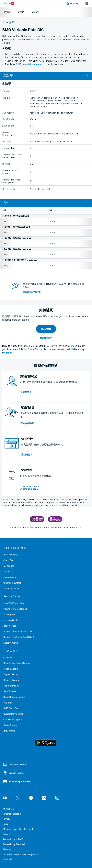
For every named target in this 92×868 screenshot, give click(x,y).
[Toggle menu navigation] (87, 3)
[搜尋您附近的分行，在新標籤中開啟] (27, 455)
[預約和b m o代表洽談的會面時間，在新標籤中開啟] (28, 423)
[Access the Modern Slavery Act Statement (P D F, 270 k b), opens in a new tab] (46, 829)
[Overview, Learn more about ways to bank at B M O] (46, 658)
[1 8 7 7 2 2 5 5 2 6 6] (35, 488)
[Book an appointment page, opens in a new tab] (46, 338)
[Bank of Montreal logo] (9, 3)
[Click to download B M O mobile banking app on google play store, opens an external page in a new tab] (46, 743)
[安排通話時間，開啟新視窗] (26, 392)
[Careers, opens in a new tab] (46, 834)
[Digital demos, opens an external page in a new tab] (46, 725)
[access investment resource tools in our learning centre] (54, 292)
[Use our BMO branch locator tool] (46, 773)
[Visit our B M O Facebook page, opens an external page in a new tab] (31, 798)
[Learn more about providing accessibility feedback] (46, 844)
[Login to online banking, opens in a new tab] (46, 329)
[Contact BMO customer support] (46, 765)
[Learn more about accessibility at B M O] (46, 839)
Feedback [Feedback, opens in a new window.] (8, 859)
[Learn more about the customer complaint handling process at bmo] (46, 855)
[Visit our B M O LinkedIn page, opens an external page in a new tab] (44, 798)
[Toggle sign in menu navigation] (72, 3)
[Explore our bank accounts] (46, 555)
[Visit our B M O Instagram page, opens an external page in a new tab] (57, 798)
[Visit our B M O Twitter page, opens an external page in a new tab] (18, 798)
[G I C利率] (21, 12)
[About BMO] (46, 809)
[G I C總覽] (7, 12)
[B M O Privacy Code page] (46, 819)
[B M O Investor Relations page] (46, 814)
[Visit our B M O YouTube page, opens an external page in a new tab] (5, 798)
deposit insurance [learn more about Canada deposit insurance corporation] (28, 64)
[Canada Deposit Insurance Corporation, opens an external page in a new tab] (37, 519)
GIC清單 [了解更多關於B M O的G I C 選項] (10, 23)
